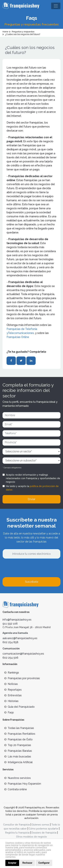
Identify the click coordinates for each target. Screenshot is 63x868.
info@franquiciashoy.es (17, 620)
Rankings (12, 673)
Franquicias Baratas (18, 751)
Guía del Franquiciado (19, 707)
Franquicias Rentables (20, 734)
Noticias (11, 684)
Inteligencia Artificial (18, 762)
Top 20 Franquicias (18, 745)
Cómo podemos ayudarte (43, 829)
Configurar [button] (44, 863)
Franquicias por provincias (22, 678)
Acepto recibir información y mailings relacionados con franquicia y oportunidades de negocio (33, 478)
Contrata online (16, 789)
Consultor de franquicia (16, 825)
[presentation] (28, 568)
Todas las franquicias (19, 728)
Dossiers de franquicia (44, 833)
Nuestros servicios (17, 778)
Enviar (32, 499)
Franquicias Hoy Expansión (23, 784)
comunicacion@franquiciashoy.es (23, 654)
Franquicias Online (18, 337)
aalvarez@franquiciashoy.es (20, 638)
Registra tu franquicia (17, 833)
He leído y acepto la (32, 488)
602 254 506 (10, 658)
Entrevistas (13, 695)
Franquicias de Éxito (18, 739)
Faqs (9, 712)
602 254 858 (10, 642)
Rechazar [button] (27, 863)
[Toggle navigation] (56, 6)
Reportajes (13, 690)
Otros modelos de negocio (32, 837)
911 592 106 (10, 624)
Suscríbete (32, 582)
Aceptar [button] (12, 863)
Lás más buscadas (18, 757)
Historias (11, 701)
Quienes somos (40, 825)
